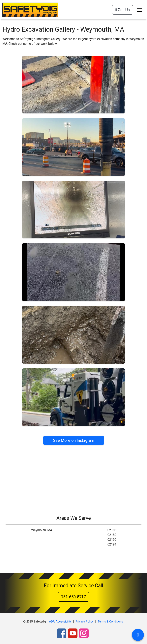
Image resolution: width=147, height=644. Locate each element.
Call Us (123, 10)
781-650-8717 (73, 597)
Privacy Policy (85, 622)
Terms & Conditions (110, 622)
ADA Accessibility (60, 622)
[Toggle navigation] (140, 10)
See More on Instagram (74, 440)
